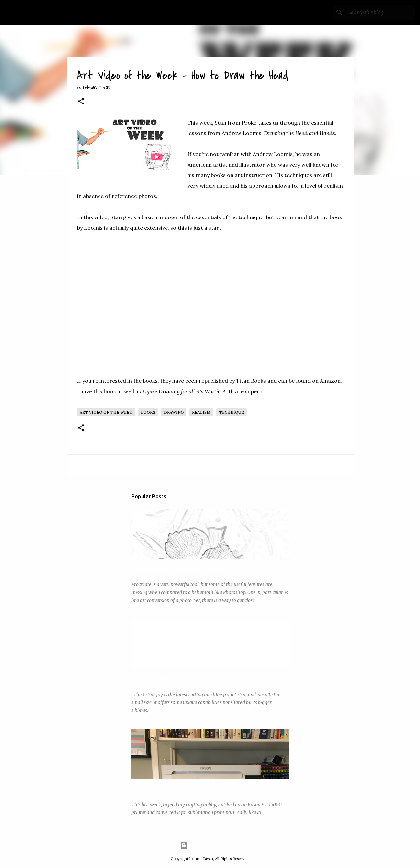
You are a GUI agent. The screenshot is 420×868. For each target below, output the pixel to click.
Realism (201, 412)
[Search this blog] (380, 12)
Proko (250, 123)
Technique (232, 412)
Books (148, 412)
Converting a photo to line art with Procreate (180, 569)
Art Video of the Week (106, 412)
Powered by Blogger (210, 845)
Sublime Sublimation (153, 789)
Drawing (174, 412)
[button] (81, 102)
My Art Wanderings (55, 12)
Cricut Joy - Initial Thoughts (161, 679)
